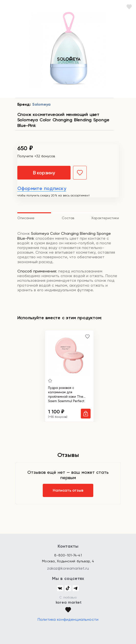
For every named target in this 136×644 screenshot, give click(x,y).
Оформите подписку (42, 188)
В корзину (44, 173)
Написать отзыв (68, 490)
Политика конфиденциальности (68, 619)
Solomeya (41, 104)
